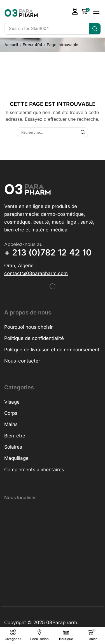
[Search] (95, 29)
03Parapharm (62, 622)
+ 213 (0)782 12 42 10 (48, 252)
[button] (75, 12)
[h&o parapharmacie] (53, 548)
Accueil (11, 45)
